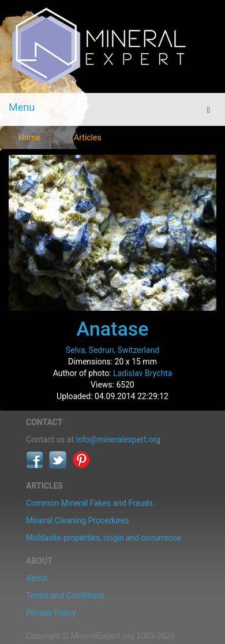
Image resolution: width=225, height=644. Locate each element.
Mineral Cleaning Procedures (78, 520)
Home (29, 137)
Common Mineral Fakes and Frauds (89, 503)
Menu (22, 107)
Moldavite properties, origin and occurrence (104, 538)
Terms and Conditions (65, 595)
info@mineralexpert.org (118, 440)
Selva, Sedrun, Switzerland (112, 350)
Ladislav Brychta (142, 373)
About (37, 578)
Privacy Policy (51, 613)
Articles (88, 137)
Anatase (113, 329)
